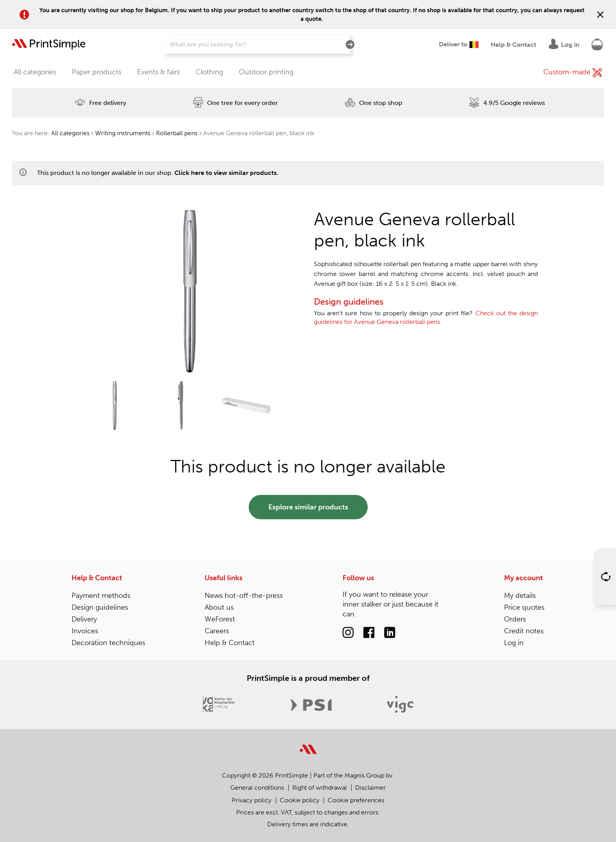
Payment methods (101, 596)
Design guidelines (100, 607)
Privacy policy (252, 800)
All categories (35, 72)
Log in (514, 643)
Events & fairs (159, 72)
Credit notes (524, 631)
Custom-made (573, 73)
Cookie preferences (356, 800)
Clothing (209, 72)
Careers (217, 631)
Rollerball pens (177, 133)
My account (523, 578)
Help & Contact (97, 578)
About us (219, 607)
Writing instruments (123, 133)
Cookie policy (300, 800)
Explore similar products (308, 507)
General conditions (257, 788)
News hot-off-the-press (244, 596)
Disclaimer (370, 788)
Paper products (97, 72)
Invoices (85, 631)
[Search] (257, 44)
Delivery (84, 619)
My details (520, 596)
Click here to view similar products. (226, 173)
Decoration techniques (108, 643)
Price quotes (524, 607)
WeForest (220, 619)
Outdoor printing (266, 72)
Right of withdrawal (320, 788)
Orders (515, 619)
